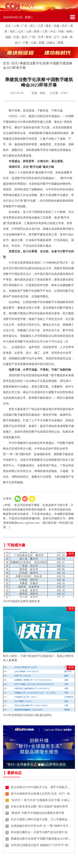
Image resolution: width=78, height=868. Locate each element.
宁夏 (26, 43)
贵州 (24, 37)
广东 (24, 26)
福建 (8, 37)
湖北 (13, 31)
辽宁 (57, 37)
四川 (65, 26)
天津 (41, 37)
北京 (8, 26)
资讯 (15, 63)
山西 (29, 31)
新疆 (42, 43)
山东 (21, 31)
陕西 (37, 31)
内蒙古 (51, 43)
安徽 (57, 26)
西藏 (61, 43)
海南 (69, 31)
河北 (53, 31)
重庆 (48, 26)
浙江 (32, 26)
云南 (34, 43)
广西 (32, 37)
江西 (45, 31)
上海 (16, 26)
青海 (48, 37)
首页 (6, 63)
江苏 (41, 26)
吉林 (65, 37)
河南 (61, 31)
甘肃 (16, 37)
